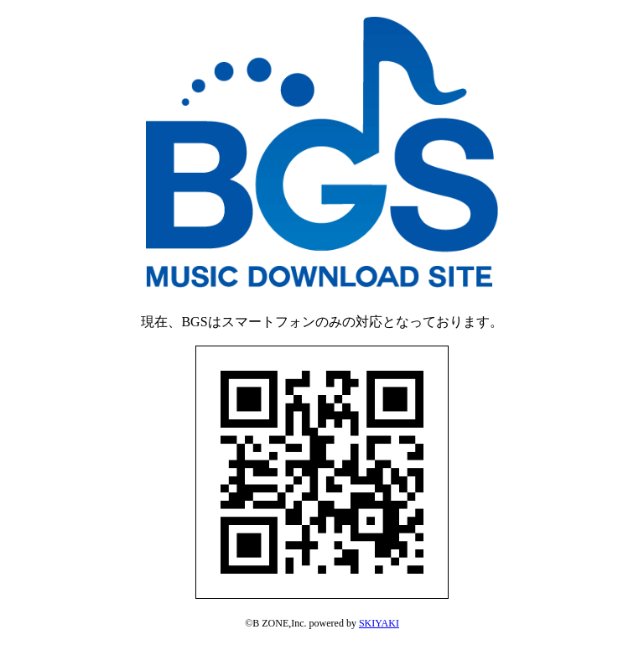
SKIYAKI (379, 623)
